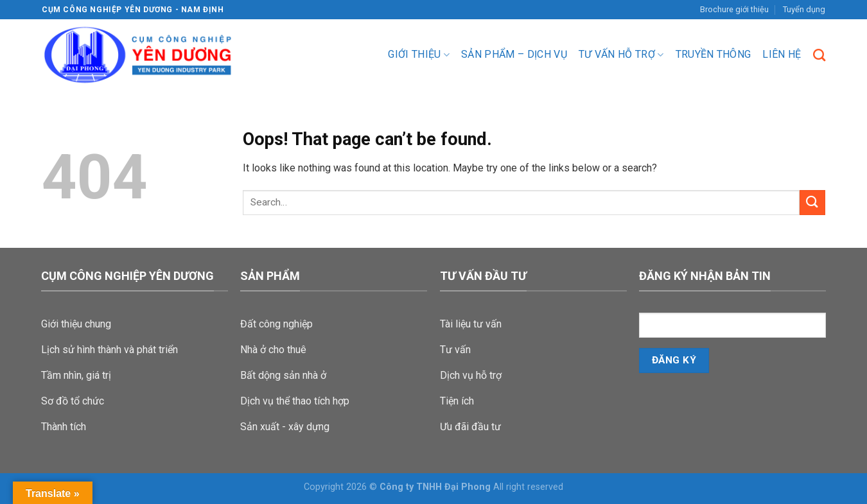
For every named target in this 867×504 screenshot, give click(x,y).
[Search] (819, 55)
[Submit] (812, 203)
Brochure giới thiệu (734, 9)
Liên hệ (782, 54)
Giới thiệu (419, 55)
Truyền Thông (714, 54)
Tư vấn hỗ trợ (621, 55)
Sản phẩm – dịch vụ (514, 54)
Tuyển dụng (804, 9)
